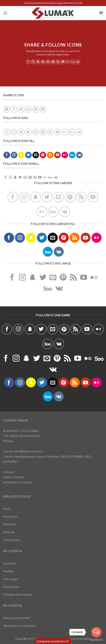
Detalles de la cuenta (17, 594)
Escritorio (10, 563)
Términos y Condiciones (19, 626)
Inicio (7, 509)
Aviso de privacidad (16, 618)
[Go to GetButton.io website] (96, 640)
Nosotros (10, 524)
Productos (10, 516)
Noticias (9, 532)
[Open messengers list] (96, 632)
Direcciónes (11, 586)
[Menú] (5, 13)
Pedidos (9, 571)
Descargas (10, 579)
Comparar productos (52, 641)
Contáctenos (12, 540)
